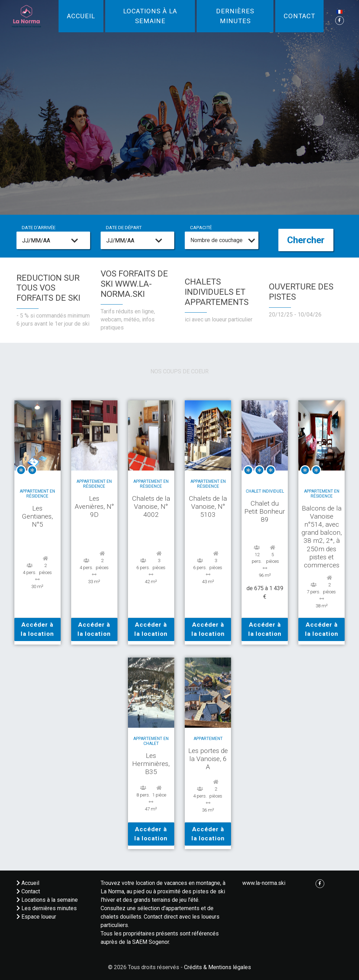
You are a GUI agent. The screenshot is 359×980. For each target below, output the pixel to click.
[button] (339, 11)
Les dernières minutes (47, 908)
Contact (299, 16)
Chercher (306, 240)
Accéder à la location (37, 629)
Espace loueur (36, 917)
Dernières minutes (235, 16)
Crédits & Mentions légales (218, 967)
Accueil (81, 16)
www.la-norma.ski (264, 883)
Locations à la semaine (150, 16)
